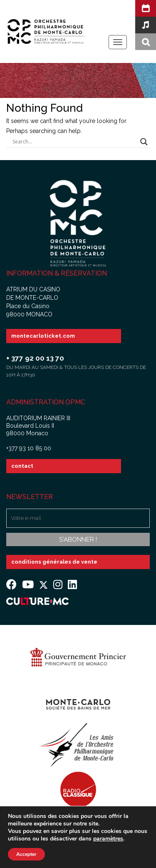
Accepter (26, 854)
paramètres (108, 839)
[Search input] (74, 142)
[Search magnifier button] (144, 142)
